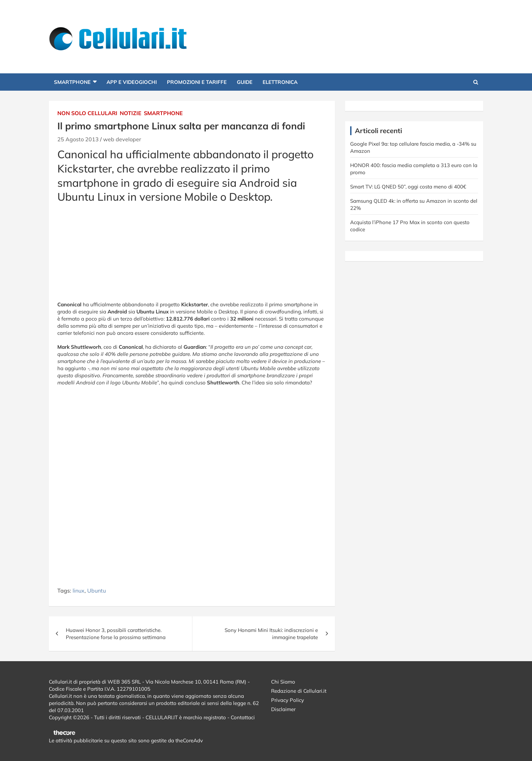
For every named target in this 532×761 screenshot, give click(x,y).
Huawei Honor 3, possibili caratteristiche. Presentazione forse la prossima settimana (116, 634)
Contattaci (243, 717)
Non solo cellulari (87, 113)
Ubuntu (97, 591)
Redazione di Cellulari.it (299, 691)
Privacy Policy (288, 700)
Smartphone (72, 82)
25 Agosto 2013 (78, 139)
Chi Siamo (283, 682)
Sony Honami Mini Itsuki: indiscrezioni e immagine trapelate (271, 634)
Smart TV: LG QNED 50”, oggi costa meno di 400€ (408, 187)
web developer (122, 139)
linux (79, 591)
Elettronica (280, 82)
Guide (245, 82)
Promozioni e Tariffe (197, 82)
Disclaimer (283, 709)
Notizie (131, 113)
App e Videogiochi (132, 82)
